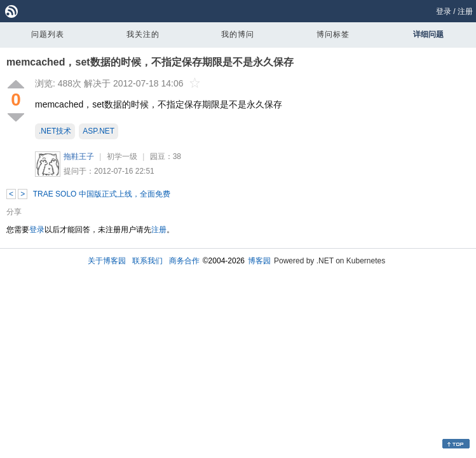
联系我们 (147, 261)
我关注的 (143, 34)
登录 (444, 11)
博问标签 (333, 34)
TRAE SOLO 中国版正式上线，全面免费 (102, 194)
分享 (14, 212)
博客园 (259, 261)
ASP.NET (99, 131)
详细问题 (428, 34)
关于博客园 (107, 261)
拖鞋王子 (79, 156)
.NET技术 (55, 131)
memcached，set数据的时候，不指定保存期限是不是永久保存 (150, 62)
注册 (465, 11)
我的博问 (238, 34)
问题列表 (48, 34)
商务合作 (184, 261)
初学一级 (122, 156)
